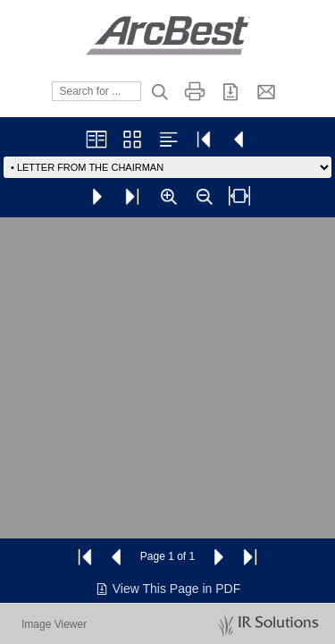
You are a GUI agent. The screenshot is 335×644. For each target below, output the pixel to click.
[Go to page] (167, 167)
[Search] (96, 91)
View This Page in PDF (167, 589)
